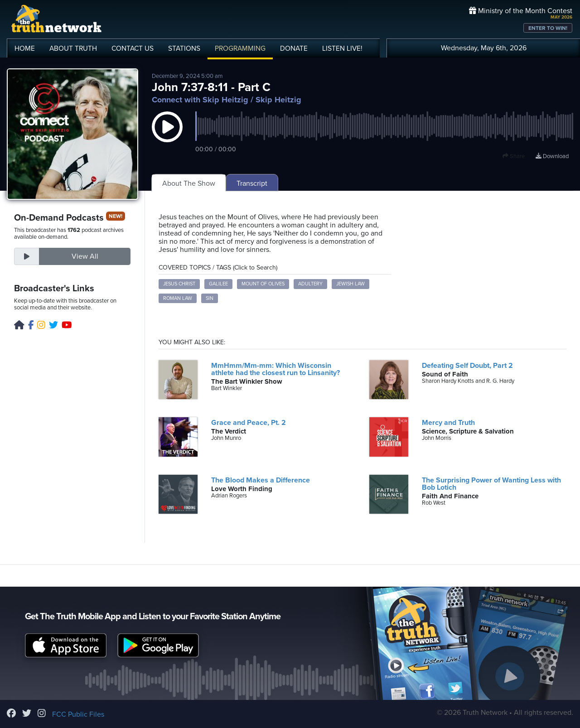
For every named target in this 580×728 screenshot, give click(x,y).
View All (85, 256)
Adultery (310, 284)
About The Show (189, 183)
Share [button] (514, 156)
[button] (167, 136)
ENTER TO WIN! (548, 28)
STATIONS (184, 48)
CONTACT (133, 48)
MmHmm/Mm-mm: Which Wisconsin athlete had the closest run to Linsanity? (275, 369)
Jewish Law (350, 284)
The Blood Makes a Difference (261, 480)
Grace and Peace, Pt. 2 (249, 423)
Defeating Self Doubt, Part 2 (467, 366)
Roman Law (178, 298)
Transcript (252, 183)
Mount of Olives (263, 284)
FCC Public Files (78, 714)
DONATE (294, 48)
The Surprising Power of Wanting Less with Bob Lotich (491, 484)
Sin (210, 298)
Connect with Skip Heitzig (200, 100)
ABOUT (73, 48)
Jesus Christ (179, 284)
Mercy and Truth (448, 423)
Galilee (218, 284)
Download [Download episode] (552, 156)
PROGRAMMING (240, 48)
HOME (25, 48)
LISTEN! (342, 48)
